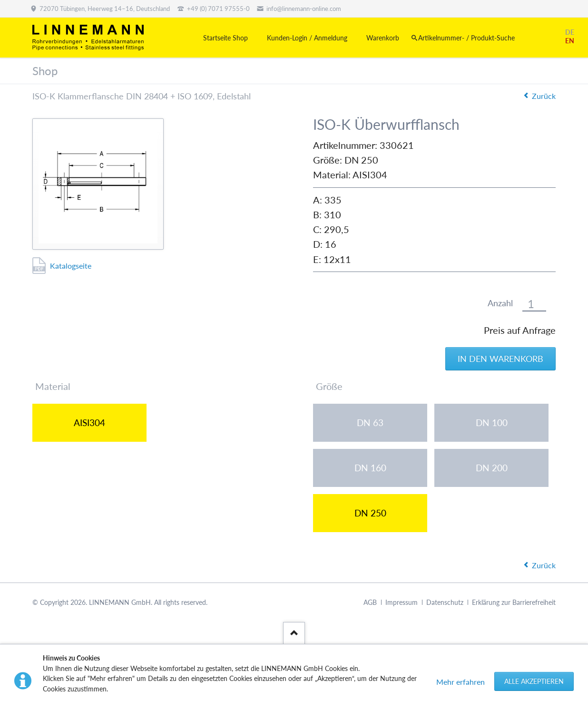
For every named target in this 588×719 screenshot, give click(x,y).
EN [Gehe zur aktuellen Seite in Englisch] (570, 41)
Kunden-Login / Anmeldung (307, 38)
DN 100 (492, 423)
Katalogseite (71, 266)
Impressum (402, 602)
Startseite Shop (225, 38)
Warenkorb (383, 38)
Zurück (544, 96)
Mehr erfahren (461, 682)
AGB (370, 602)
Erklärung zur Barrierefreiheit (514, 602)
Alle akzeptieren (534, 681)
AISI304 (89, 423)
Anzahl (500, 303)
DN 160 (370, 468)
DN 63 (370, 423)
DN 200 (492, 468)
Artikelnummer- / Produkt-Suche (466, 38)
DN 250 (370, 513)
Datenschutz (445, 602)
